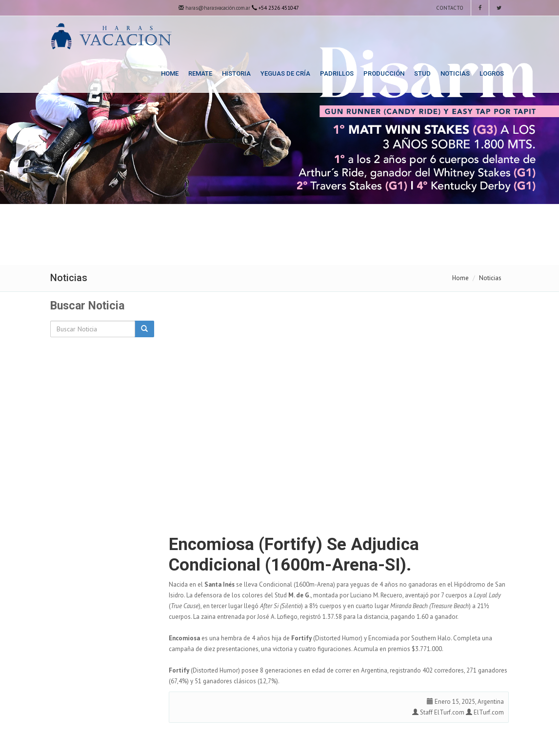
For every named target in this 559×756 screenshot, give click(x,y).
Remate (200, 73)
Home (170, 73)
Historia (236, 73)
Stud (422, 73)
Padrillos (337, 73)
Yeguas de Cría (285, 73)
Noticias (455, 73)
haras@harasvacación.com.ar (214, 8)
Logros (492, 73)
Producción (384, 73)
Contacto (449, 8)
